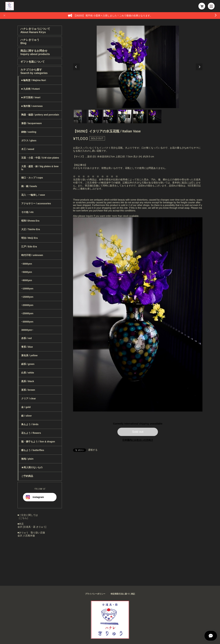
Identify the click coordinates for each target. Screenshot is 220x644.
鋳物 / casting (29, 132)
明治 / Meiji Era (29, 238)
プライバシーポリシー (95, 594)
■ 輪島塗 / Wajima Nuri (34, 80)
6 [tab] (155, 117)
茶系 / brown (28, 390)
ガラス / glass (29, 140)
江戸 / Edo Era (29, 247)
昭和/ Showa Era (30, 221)
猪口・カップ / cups (32, 178)
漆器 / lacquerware (31, 123)
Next (199, 67)
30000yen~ (27, 330)
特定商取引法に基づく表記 (123, 594)
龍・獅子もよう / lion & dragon (38, 442)
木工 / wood (28, 149)
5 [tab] (140, 117)
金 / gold (26, 407)
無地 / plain (27, 459)
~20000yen (27, 305)
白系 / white (28, 373)
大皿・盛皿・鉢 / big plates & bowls (40, 168)
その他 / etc (27, 212)
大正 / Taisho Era (31, 229)
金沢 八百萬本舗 (26, 536)
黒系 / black (28, 381)
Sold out (138, 432)
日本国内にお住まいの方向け (138, 440)
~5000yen (27, 272)
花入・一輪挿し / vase (33, 195)
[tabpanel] (138, 67)
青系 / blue (27, 347)
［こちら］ (23, 518)
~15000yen (27, 297)
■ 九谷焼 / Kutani (31, 89)
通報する (93, 450)
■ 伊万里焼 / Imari (31, 97)
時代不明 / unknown (32, 255)
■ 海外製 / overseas (32, 106)
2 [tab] (95, 117)
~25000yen (27, 313)
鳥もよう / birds (30, 424)
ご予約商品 (27, 476)
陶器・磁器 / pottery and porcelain (40, 115)
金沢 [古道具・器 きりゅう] (32, 527)
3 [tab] (110, 117)
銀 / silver (26, 416)
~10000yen (27, 289)
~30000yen (27, 322)
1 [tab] (80, 117)
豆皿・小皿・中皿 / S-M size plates (40, 158)
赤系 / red (26, 338)
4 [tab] (125, 117)
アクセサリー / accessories (36, 203)
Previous (76, 67)
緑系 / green (28, 364)
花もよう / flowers (31, 433)
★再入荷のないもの (32, 467)
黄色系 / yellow (29, 355)
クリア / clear (29, 398)
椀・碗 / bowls (29, 186)
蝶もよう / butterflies (33, 450)
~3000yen (27, 264)
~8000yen (27, 280)
